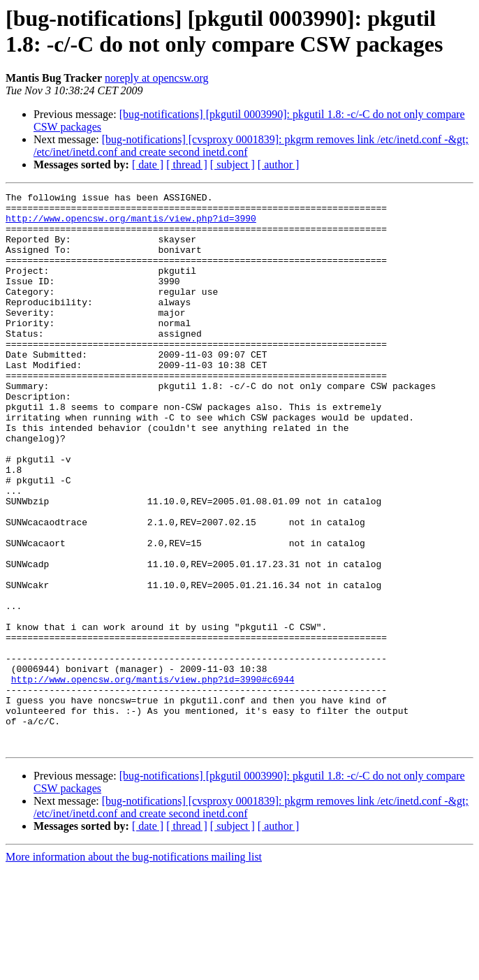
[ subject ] (233, 164)
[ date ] (148, 164)
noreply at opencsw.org (156, 78)
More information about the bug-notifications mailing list (134, 968)
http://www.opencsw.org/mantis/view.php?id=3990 (131, 224)
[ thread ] (187, 164)
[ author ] (279, 164)
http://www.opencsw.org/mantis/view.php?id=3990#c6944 (153, 777)
